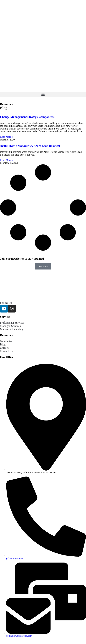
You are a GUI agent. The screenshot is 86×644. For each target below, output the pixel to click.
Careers (4, 348)
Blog (3, 345)
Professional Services (12, 323)
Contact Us (6, 351)
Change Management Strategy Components (27, 117)
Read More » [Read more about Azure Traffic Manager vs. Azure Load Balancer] (7, 160)
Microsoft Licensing (11, 329)
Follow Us (6, 303)
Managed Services (10, 326)
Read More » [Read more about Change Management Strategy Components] (7, 137)
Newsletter (6, 341)
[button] (43, 95)
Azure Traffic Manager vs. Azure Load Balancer (30, 146)
